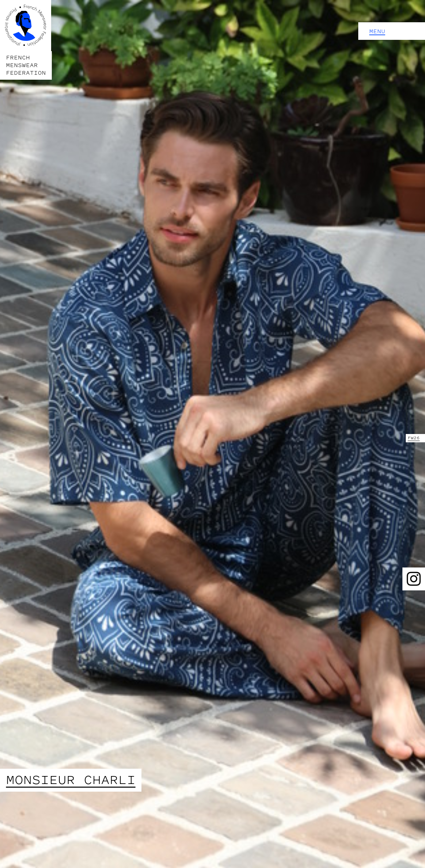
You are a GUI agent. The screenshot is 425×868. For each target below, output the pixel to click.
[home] (26, 40)
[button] (392, 31)
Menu (377, 31)
